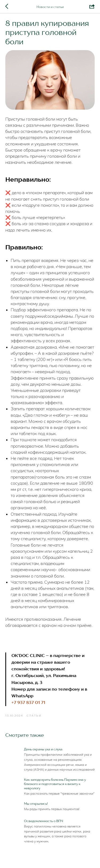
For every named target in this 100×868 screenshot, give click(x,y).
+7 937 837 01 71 (28, 703)
